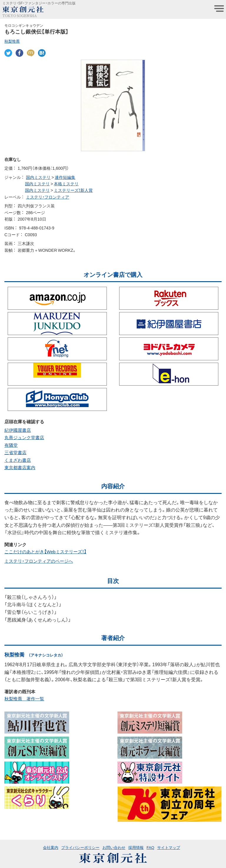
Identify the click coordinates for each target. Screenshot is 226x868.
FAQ (150, 847)
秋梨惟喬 (12, 41)
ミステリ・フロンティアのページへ (39, 561)
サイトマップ (169, 847)
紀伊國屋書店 (18, 430)
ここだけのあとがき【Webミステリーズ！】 (45, 552)
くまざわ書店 (18, 460)
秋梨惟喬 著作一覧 (24, 699)
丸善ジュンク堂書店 (24, 437)
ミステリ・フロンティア (48, 197)
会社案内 (51, 847)
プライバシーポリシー (80, 847)
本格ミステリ (66, 184)
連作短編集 (65, 177)
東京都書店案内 (20, 467)
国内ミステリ (38, 177)
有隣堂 (11, 445)
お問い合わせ (114, 847)
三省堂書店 (15, 452)
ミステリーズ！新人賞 (73, 190)
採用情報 (136, 847)
